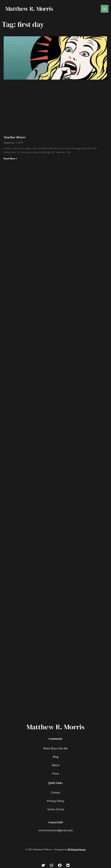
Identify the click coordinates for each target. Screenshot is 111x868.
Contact (55, 791)
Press (56, 772)
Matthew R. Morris (29, 9)
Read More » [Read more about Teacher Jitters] (10, 159)
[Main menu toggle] (105, 9)
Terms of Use (56, 808)
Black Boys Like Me (55, 747)
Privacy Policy (56, 800)
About (56, 764)
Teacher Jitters (15, 137)
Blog (56, 756)
